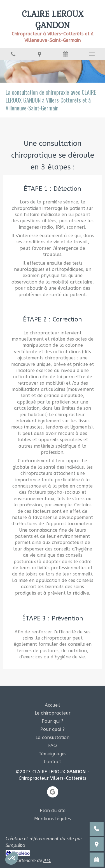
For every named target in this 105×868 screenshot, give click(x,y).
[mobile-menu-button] (92, 54)
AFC (47, 861)
